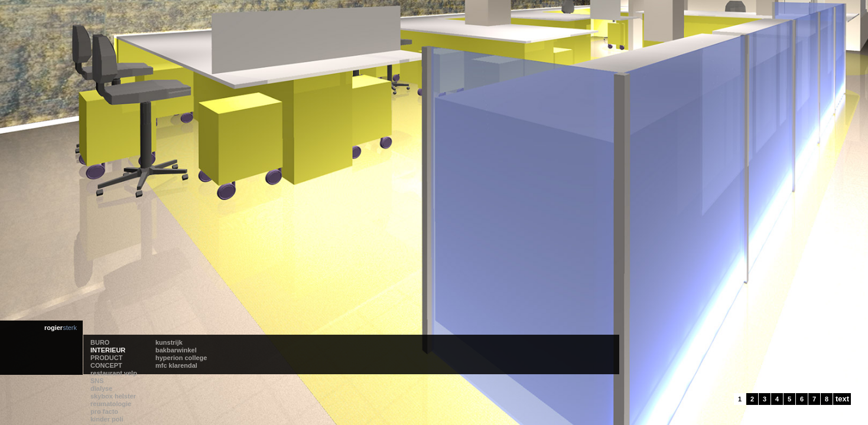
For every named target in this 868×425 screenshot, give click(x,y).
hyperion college (184, 403)
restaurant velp (250, 387)
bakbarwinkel (179, 395)
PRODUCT (106, 403)
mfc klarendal (179, 410)
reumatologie (315, 387)
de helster (378, 395)
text (842, 399)
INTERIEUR (108, 395)
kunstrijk (172, 387)
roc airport (378, 387)
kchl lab (374, 403)
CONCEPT (106, 410)
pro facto (308, 395)
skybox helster (249, 410)
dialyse (237, 403)
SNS (233, 395)
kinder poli (311, 403)
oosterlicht (379, 410)
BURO (100, 387)
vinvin (304, 410)
